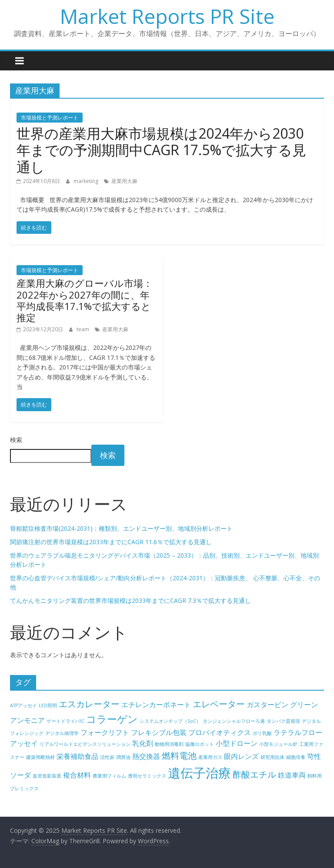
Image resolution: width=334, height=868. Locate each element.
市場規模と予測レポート (50, 118)
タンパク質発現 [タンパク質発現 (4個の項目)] (283, 721)
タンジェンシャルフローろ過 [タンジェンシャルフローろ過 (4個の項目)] (234, 721)
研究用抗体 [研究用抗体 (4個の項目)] (272, 757)
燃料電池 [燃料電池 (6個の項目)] (179, 756)
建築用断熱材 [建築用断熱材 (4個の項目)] (40, 757)
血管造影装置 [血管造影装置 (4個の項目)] (47, 776)
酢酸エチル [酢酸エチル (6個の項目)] (254, 774)
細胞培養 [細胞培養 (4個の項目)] (296, 757)
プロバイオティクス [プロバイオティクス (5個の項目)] (220, 732)
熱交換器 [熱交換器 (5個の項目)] (146, 756)
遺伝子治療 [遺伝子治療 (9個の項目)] (199, 773)
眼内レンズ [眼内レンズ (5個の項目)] (241, 756)
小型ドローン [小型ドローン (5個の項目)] (237, 743)
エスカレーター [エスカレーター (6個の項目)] (89, 704)
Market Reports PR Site (167, 16)
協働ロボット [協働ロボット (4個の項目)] (200, 744)
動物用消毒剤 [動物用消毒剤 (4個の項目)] (169, 744)
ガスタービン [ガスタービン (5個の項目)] (267, 705)
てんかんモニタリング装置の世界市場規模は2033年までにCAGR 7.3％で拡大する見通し (130, 600)
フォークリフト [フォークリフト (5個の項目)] (105, 732)
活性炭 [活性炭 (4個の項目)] (107, 757)
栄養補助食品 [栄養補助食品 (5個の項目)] (77, 756)
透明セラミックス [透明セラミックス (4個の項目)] (147, 776)
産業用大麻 (124, 181)
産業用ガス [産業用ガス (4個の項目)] (210, 757)
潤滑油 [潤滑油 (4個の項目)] (123, 757)
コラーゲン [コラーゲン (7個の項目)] (112, 719)
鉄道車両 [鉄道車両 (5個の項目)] (292, 775)
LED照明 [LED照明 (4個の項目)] (48, 705)
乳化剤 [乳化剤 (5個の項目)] (143, 743)
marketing (87, 181)
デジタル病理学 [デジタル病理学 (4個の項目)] (62, 733)
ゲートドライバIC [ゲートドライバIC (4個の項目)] (65, 721)
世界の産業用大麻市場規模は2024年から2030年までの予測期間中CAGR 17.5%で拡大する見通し (161, 150)
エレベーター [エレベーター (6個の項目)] (219, 704)
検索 (16, 440)
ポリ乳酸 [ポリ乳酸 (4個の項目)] (262, 733)
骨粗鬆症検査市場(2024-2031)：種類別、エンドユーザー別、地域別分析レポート (121, 528)
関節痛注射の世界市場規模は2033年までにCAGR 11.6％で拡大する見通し (111, 542)
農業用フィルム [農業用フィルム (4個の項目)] (109, 776)
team (83, 329)
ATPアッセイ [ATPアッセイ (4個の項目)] (23, 705)
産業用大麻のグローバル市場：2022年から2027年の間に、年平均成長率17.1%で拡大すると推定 (85, 300)
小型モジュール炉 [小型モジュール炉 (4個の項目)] (278, 744)
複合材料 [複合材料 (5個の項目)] (77, 775)
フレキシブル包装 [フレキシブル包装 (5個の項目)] (159, 732)
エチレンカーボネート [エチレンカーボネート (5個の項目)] (156, 705)
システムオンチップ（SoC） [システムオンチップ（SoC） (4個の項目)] (170, 721)
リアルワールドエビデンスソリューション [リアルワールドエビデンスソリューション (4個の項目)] (85, 744)
